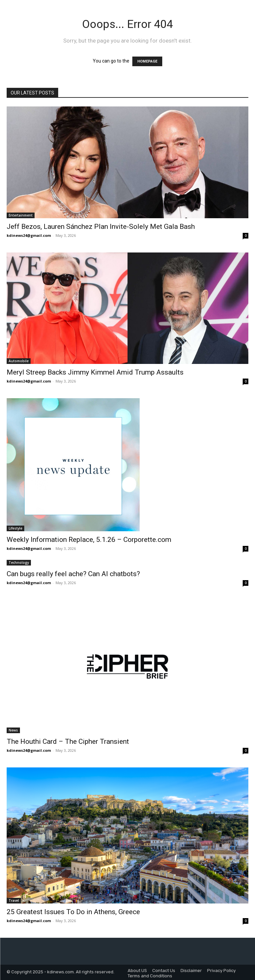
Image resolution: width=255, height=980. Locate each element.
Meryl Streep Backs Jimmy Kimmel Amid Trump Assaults (95, 372)
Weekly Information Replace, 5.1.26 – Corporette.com (89, 540)
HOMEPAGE (147, 61)
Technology (19, 563)
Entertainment (21, 215)
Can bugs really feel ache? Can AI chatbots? (73, 574)
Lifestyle (15, 528)
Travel (14, 900)
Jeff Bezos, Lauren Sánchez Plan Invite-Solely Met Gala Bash (101, 227)
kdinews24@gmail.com (29, 235)
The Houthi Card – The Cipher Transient (68, 741)
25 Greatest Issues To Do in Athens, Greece (73, 912)
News (13, 730)
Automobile (19, 361)
